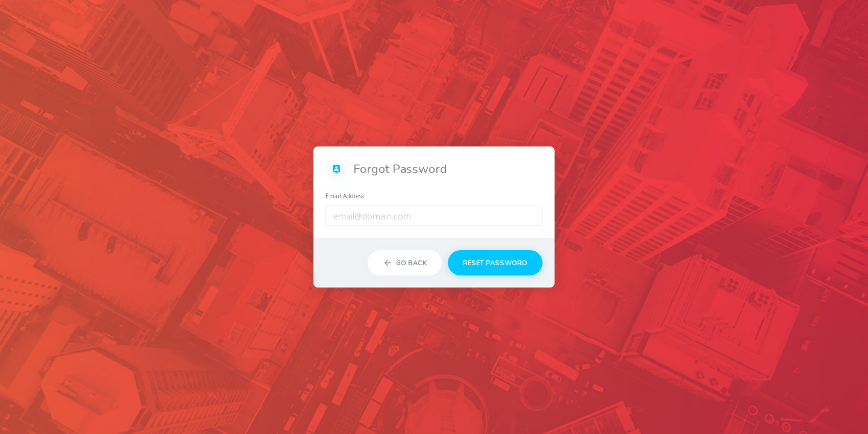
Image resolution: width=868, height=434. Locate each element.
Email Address (345, 196)
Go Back (405, 263)
